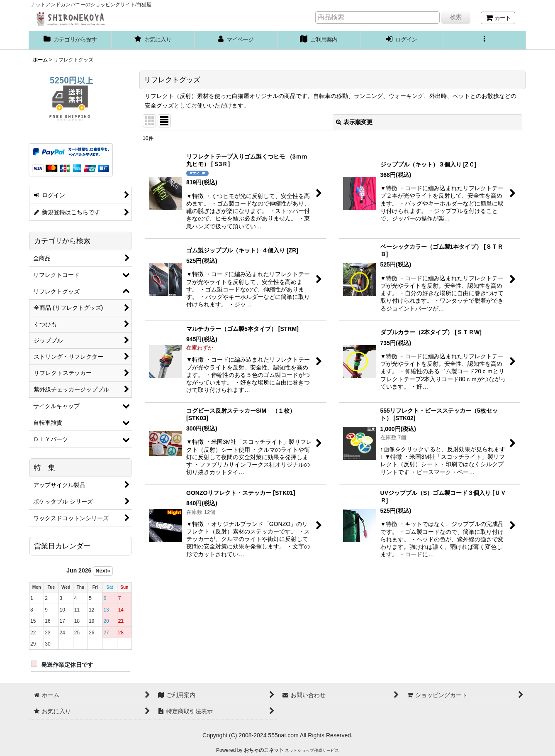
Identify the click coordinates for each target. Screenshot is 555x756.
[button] (485, 40)
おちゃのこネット (264, 750)
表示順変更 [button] (354, 122)
